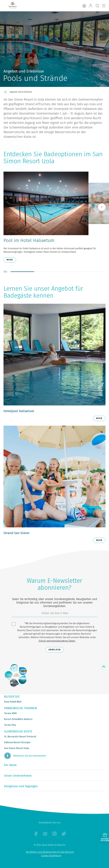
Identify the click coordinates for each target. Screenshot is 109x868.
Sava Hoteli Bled (13, 702)
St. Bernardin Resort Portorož (20, 737)
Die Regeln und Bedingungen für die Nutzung (50, 852)
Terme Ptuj (10, 725)
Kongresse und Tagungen (21, 786)
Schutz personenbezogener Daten (57, 641)
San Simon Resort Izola (16, 748)
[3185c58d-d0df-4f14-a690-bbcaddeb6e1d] (54, 614)
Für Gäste (10, 765)
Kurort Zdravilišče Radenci (18, 719)
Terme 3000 (10, 713)
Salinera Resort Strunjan (17, 742)
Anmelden (55, 650)
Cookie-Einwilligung (51, 856)
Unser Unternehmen (18, 776)
